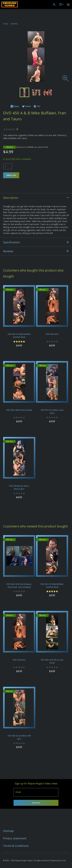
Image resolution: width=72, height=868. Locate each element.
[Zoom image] (66, 78)
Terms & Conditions (16, 846)
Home (6, 24)
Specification (11, 242)
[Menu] (68, 5)
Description (11, 198)
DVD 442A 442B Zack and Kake (19, 410)
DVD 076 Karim (52, 334)
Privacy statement (15, 838)
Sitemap (8, 831)
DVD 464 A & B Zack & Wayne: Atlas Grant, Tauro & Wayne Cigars (19, 587)
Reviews (8, 251)
